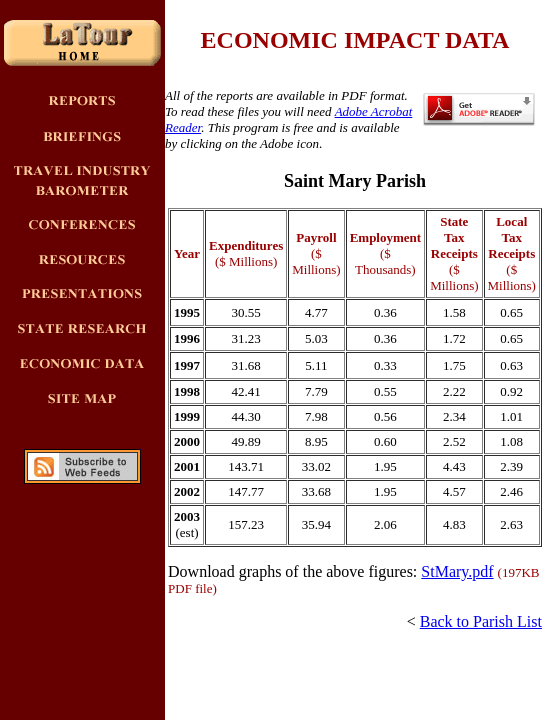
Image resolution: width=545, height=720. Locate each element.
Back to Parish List (481, 621)
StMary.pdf (457, 571)
